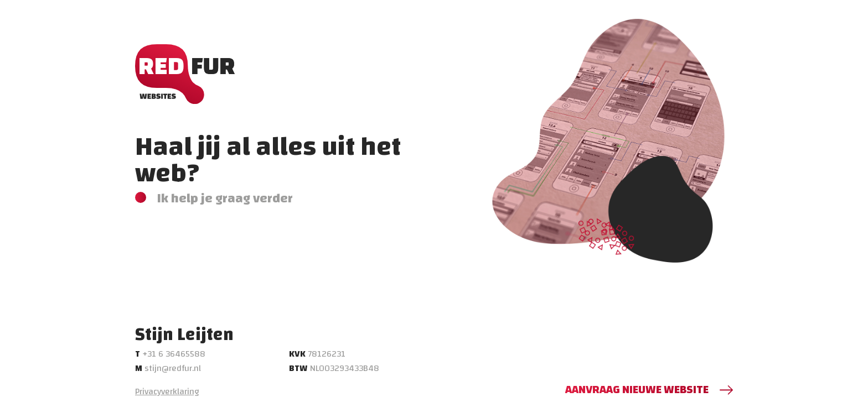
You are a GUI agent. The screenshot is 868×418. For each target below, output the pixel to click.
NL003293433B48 (334, 368)
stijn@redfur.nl (168, 368)
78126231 (317, 354)
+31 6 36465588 (170, 354)
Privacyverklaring (167, 391)
